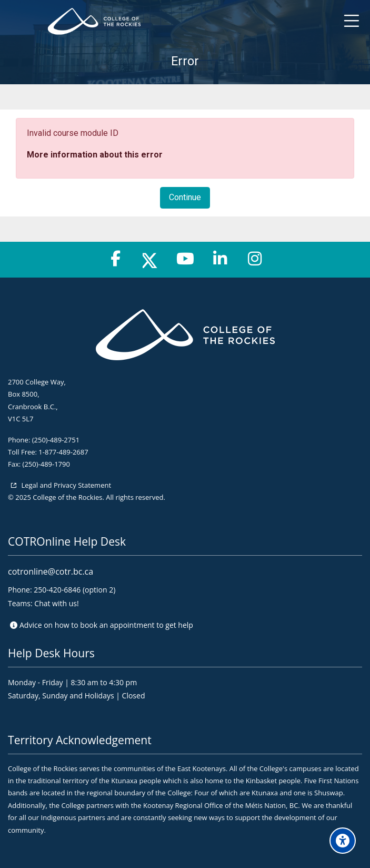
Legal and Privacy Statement (65, 485)
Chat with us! (56, 603)
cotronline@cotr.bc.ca (51, 571)
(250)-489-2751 (56, 440)
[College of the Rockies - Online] (185, 21)
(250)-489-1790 (46, 464)
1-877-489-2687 (63, 452)
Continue (185, 197)
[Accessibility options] (343, 841)
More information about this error (95, 155)
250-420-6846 (57, 590)
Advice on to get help (106, 625)
